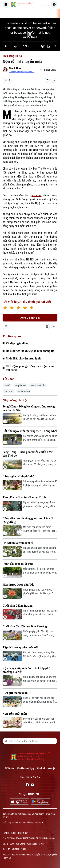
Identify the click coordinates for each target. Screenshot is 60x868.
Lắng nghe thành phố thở (18, 476)
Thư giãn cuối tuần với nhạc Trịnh (24, 497)
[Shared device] (47, 80)
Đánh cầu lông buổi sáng (18, 564)
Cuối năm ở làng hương (18, 606)
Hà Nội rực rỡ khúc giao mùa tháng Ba (30, 351)
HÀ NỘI (45, 13)
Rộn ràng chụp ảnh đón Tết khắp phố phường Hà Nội (26, 670)
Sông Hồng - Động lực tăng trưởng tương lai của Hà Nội (29, 408)
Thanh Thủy (15, 68)
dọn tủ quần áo (38, 385)
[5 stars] (31, 308)
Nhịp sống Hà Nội (13, 56)
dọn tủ (7, 385)
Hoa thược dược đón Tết (18, 585)
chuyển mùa (24, 391)
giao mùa (36, 195)
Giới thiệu (9, 768)
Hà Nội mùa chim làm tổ (18, 543)
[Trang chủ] (23, 13)
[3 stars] (18, 308)
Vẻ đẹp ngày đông (17, 343)
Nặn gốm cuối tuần (15, 714)
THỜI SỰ (33, 13)
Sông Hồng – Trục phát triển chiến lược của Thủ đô (28, 454)
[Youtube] (32, 785)
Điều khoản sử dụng (26, 768)
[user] (54, 4)
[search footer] (6, 741)
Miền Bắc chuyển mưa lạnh (23, 359)
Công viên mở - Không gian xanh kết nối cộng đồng (28, 520)
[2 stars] (12, 308)
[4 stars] (25, 308)
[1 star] (5, 308)
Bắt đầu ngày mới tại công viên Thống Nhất (30, 431)
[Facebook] (27, 785)
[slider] (30, 41)
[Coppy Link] (54, 80)
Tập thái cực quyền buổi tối (20, 647)
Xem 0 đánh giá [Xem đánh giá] (30, 318)
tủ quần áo (20, 385)
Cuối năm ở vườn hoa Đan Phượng (25, 626)
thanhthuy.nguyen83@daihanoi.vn (22, 72)
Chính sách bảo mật (46, 768)
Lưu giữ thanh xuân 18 (17, 693)
